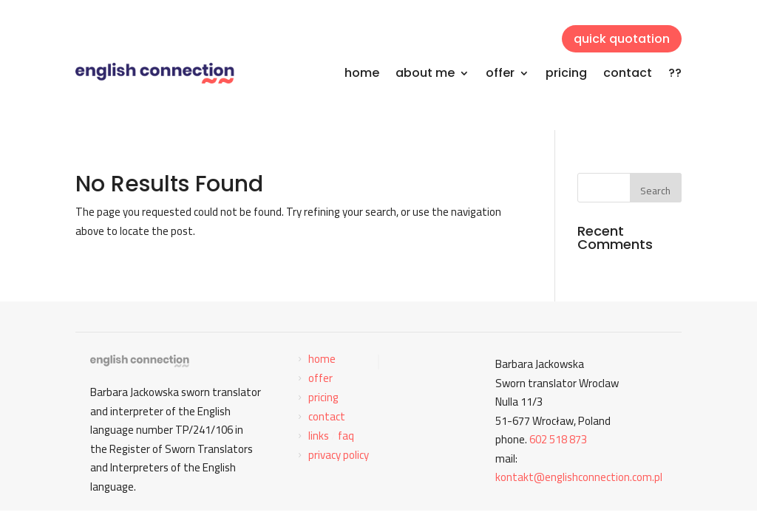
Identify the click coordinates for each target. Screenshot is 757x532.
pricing (566, 73)
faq (346, 436)
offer (500, 73)
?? (675, 73)
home (362, 73)
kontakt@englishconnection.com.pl (579, 477)
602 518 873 (558, 439)
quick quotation (622, 39)
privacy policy (339, 455)
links (319, 436)
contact (628, 73)
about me (425, 73)
